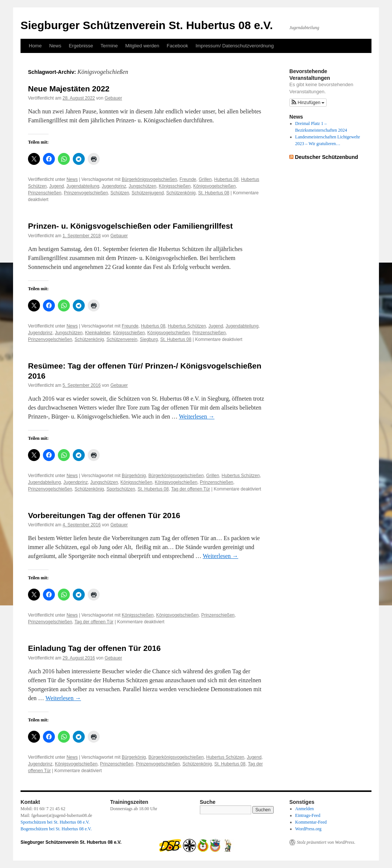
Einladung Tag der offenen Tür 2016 (94, 648)
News (55, 46)
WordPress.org (308, 829)
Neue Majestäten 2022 (69, 89)
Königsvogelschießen (214, 186)
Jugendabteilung (83, 186)
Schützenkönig (181, 193)
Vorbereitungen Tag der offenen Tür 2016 (104, 515)
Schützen (120, 193)
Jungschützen (143, 186)
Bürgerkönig (134, 476)
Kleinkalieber (98, 333)
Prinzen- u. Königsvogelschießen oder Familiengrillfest (130, 226)
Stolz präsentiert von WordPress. (326, 842)
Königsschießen (175, 186)
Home (35, 46)
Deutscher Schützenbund (326, 157)
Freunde (188, 179)
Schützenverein (122, 339)
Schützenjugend (148, 193)
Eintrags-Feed (308, 815)
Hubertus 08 (226, 179)
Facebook (178, 46)
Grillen (205, 179)
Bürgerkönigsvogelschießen (149, 179)
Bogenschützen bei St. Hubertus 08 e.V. (56, 829)
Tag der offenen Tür (190, 489)
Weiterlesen (197, 416)
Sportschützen (121, 489)
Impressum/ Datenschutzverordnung (235, 46)
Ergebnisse (81, 46)
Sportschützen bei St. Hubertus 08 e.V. (55, 822)
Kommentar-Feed (311, 822)
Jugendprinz (114, 186)
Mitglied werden (142, 46)
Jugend (57, 186)
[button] (308, 103)
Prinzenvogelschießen (86, 193)
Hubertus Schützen (187, 326)
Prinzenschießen (45, 193)
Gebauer (113, 98)
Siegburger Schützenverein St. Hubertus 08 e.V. (147, 25)
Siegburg (149, 339)
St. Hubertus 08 (214, 193)
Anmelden (305, 809)
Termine (109, 46)
